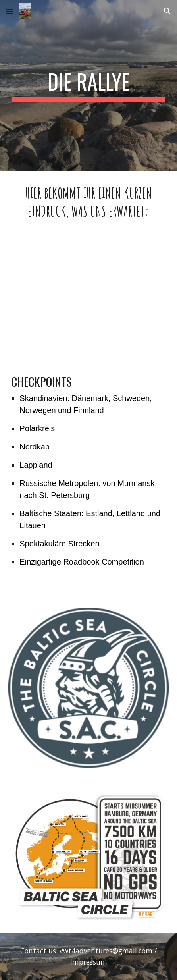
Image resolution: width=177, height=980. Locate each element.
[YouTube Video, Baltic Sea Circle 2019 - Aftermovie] (88, 297)
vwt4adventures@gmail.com (106, 951)
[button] (10, 11)
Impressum (89, 962)
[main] (88, 85)
